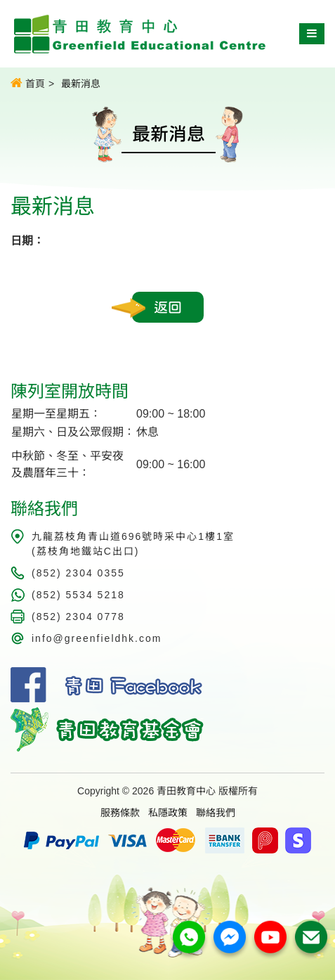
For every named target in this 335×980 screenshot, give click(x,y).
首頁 (28, 83)
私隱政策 (168, 813)
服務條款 (120, 813)
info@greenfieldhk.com (97, 638)
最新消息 (81, 84)
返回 (168, 307)
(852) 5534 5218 (78, 595)
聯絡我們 (216, 813)
